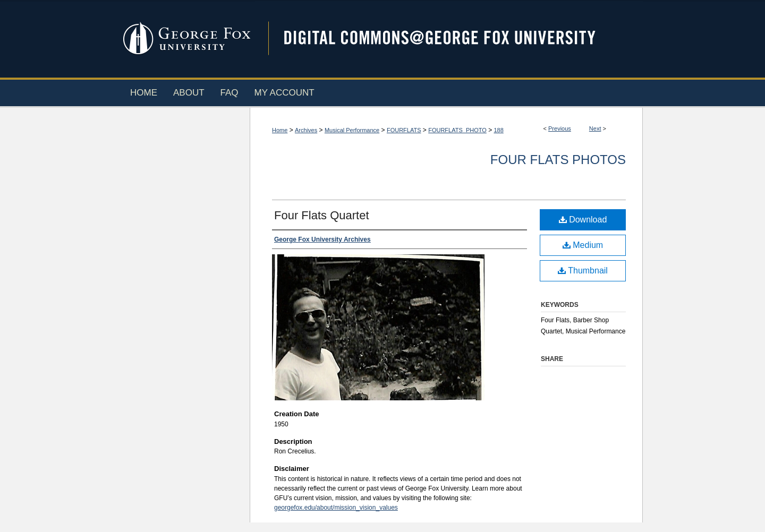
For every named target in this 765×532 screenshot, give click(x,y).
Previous (560, 128)
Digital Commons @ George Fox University (449, 38)
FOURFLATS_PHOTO (457, 130)
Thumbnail (583, 271)
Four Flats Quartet (322, 215)
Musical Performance (352, 130)
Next (595, 128)
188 (498, 130)
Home (280, 130)
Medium (583, 245)
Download (583, 220)
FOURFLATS (404, 130)
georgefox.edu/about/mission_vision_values (336, 508)
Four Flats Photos (558, 160)
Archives (306, 130)
